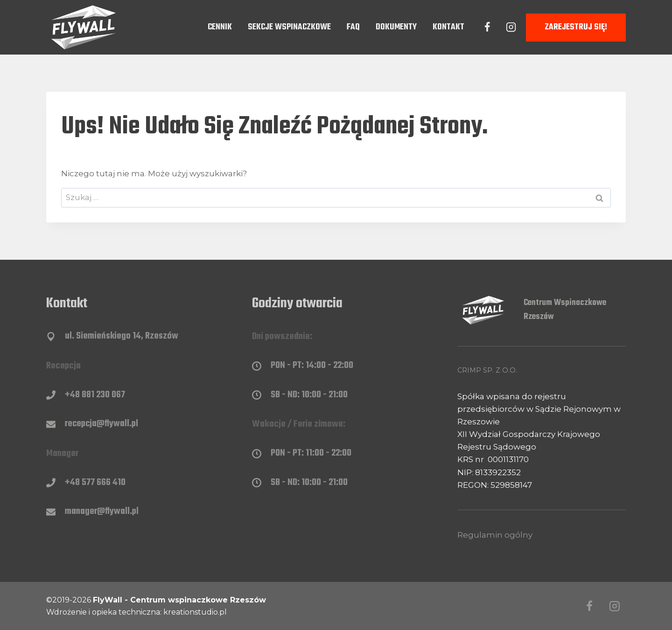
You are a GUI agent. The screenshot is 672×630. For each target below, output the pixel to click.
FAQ (353, 27)
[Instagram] (511, 27)
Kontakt (448, 27)
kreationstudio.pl (195, 612)
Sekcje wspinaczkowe (289, 27)
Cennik (220, 27)
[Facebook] (487, 27)
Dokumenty (396, 27)
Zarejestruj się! (576, 27)
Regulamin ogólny (495, 535)
